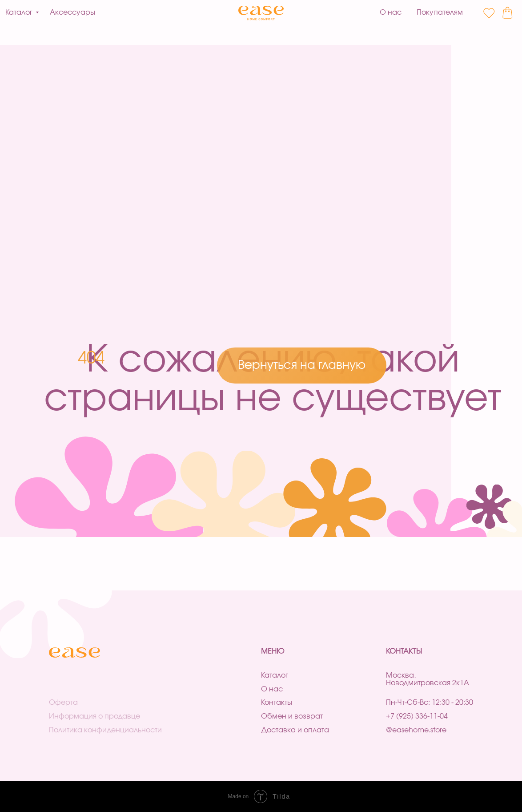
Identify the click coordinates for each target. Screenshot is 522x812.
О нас (272, 689)
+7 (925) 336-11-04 (417, 716)
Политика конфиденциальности (105, 730)
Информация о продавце (94, 716)
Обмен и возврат (292, 716)
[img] (261, 13)
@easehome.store (416, 730)
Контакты (277, 703)
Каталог (275, 675)
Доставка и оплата (295, 730)
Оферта (63, 703)
